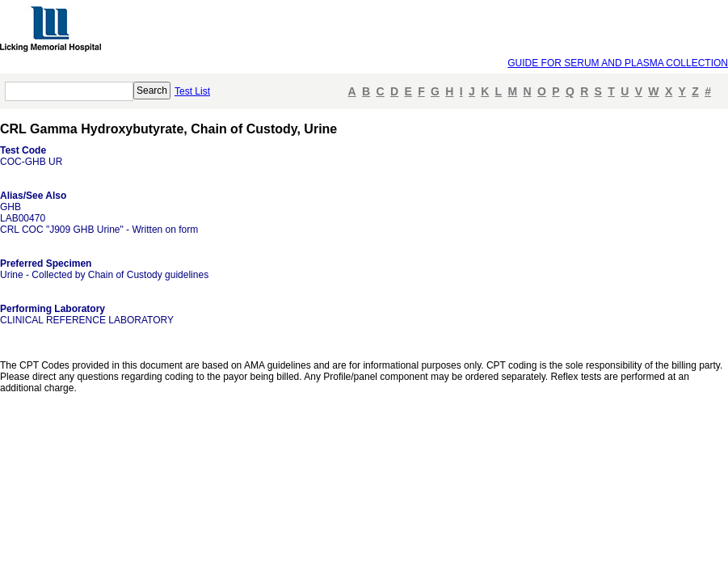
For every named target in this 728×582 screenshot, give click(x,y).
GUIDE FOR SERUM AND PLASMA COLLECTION (618, 63)
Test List (192, 91)
